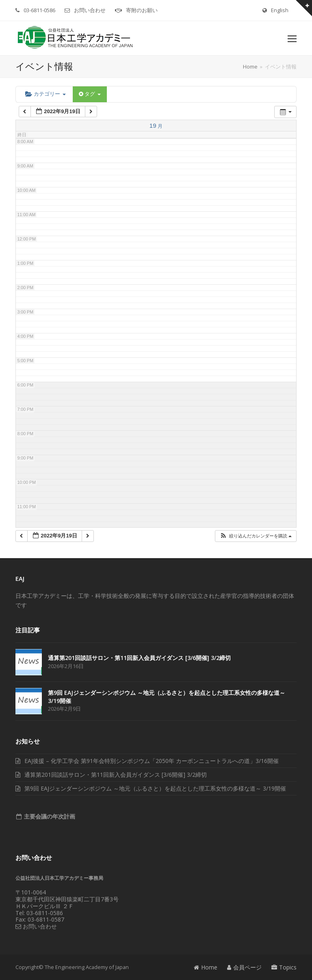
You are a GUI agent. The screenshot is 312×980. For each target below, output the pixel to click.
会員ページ (244, 967)
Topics (284, 967)
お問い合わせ (90, 10)
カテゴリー (45, 94)
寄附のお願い (142, 10)
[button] (292, 38)
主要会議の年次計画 (49, 816)
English (280, 10)
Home (206, 967)
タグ (90, 94)
